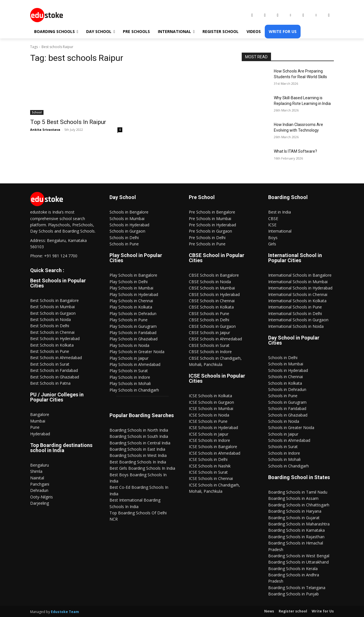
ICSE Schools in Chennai (211, 478)
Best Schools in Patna (50, 383)
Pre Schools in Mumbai (210, 219)
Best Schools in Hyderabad (55, 338)
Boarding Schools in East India (137, 449)
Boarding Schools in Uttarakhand (298, 562)
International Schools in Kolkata (297, 301)
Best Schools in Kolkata (52, 345)
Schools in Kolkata (285, 383)
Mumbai (38, 421)
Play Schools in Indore (130, 377)
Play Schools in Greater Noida (137, 352)
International (280, 231)
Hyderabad (40, 434)
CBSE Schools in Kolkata (211, 307)
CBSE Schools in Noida (210, 282)
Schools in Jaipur (283, 434)
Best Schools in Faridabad (54, 370)
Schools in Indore (284, 453)
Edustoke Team (65, 612)
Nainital (37, 478)
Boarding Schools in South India (139, 436)
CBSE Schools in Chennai (212, 301)
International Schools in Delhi (295, 313)
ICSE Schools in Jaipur (209, 434)
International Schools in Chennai (298, 294)
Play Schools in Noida (129, 345)
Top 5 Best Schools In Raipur (68, 122)
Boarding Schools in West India (138, 455)
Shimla (36, 471)
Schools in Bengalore (129, 212)
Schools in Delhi (124, 238)
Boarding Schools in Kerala (293, 569)
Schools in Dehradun (287, 389)
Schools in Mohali (284, 459)
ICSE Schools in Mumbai (211, 408)
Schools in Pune (124, 244)
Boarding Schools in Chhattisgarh (299, 505)
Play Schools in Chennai (131, 301)
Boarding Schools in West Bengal (299, 556)
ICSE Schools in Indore (209, 440)
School (37, 112)
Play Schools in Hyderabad (134, 294)
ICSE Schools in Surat (208, 472)
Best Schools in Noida (50, 319)
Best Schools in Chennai (52, 332)
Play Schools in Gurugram (133, 326)
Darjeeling (40, 503)
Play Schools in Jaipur (129, 358)
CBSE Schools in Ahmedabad (215, 339)
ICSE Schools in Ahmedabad (215, 453)
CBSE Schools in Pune (209, 313)
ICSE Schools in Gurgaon (211, 402)
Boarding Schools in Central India (140, 443)
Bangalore (40, 414)
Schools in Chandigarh (288, 466)
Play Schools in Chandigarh (134, 390)
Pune (35, 427)
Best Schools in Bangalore (54, 300)
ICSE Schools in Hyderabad (213, 427)
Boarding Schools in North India (139, 430)
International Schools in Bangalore (300, 275)
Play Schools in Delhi (129, 282)
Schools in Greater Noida (291, 427)
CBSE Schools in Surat (209, 345)
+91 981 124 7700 (61, 256)
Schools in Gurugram (287, 402)
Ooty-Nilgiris (42, 497)
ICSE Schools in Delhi (208, 459)
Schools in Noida (284, 421)
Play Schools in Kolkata (131, 307)
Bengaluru (40, 465)
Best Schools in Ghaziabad (55, 377)
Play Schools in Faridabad (133, 333)
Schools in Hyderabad (129, 225)
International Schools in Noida (296, 326)
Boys (273, 238)
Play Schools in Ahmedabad (135, 364)
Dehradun (39, 490)
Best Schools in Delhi (50, 326)
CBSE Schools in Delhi (209, 320)
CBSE (273, 219)
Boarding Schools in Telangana (297, 588)
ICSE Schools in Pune (208, 421)
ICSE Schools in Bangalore (213, 447)
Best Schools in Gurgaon (53, 313)
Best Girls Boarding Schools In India (142, 468)
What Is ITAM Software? (295, 151)
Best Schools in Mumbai (52, 307)
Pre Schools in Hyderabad (212, 225)
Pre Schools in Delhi (207, 238)
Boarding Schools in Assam (293, 498)
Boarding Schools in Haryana (295, 511)
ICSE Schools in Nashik (210, 466)
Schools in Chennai (286, 377)
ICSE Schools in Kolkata (210, 396)
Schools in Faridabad (287, 408)
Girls (272, 244)
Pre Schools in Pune (207, 244)
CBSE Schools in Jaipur (209, 333)
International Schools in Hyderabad (300, 288)
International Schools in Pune (295, 307)
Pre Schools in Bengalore (212, 212)
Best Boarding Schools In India (138, 462)
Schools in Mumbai (127, 219)
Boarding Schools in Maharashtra (299, 524)
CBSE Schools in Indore (210, 352)
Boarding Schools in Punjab (293, 594)
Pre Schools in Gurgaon (210, 231)
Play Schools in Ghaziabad (134, 339)
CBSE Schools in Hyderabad (214, 294)
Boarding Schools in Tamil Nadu (298, 492)
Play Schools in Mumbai (131, 288)
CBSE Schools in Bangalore (214, 275)
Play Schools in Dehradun (133, 313)
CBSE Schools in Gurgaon (212, 326)
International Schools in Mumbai (298, 282)
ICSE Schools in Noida (209, 415)
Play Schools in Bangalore (133, 275)
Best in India (280, 212)
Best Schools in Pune (50, 351)
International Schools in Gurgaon (298, 320)
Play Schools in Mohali (130, 383)
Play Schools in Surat (129, 371)
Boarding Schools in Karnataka (296, 530)
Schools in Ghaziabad (288, 415)
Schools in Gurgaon (127, 231)
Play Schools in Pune (129, 320)
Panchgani (40, 484)
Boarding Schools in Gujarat (294, 518)
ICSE (272, 225)
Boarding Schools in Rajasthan (296, 537)
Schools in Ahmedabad (289, 440)
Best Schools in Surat (50, 364)
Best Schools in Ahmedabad (56, 358)
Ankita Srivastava (45, 130)
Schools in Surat (283, 447)
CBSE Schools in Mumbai (212, 288)
